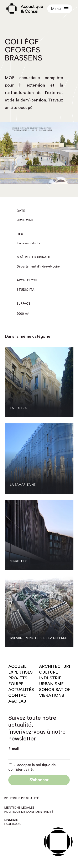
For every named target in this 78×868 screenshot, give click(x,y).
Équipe (16, 684)
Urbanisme (51, 684)
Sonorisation (55, 690)
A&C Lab (17, 701)
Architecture (55, 667)
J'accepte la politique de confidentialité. (32, 767)
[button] (60, 9)
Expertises (20, 672)
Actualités (21, 690)
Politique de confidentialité (29, 812)
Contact (19, 696)
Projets (18, 678)
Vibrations (52, 696)
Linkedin (11, 820)
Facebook (12, 824)
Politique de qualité (22, 798)
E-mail (14, 749)
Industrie (50, 678)
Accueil (17, 667)
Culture (49, 672)
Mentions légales (19, 808)
